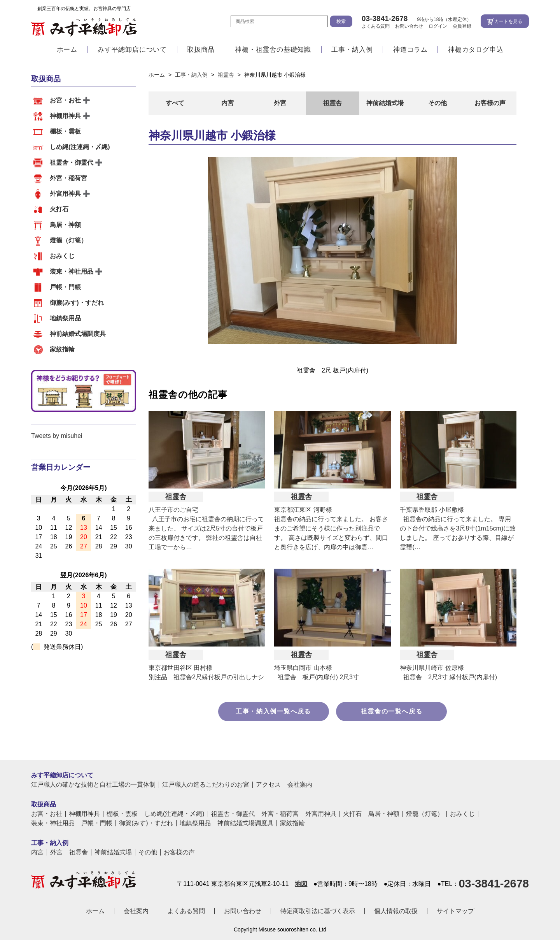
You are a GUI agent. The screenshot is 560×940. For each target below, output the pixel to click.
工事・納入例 (352, 52)
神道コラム (410, 52)
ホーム (67, 52)
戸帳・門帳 (65, 287)
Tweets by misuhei (57, 436)
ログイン (438, 27)
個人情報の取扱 (396, 911)
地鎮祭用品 (65, 318)
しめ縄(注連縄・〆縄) (80, 147)
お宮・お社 (65, 100)
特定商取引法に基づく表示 (318, 911)
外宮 (280, 103)
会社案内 (300, 785)
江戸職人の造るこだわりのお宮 (206, 785)
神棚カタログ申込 (476, 52)
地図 (301, 884)
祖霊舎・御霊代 (72, 163)
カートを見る (508, 22)
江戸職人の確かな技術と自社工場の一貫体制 (93, 785)
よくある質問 (376, 27)
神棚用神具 (65, 116)
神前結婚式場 (385, 103)
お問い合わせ (409, 27)
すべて (175, 103)
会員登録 (462, 27)
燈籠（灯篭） (68, 240)
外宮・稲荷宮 (68, 178)
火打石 (59, 209)
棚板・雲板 (65, 131)
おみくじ (62, 256)
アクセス (268, 785)
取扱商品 (201, 52)
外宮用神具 (65, 194)
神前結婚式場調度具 (78, 334)
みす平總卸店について (132, 52)
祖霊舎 (332, 103)
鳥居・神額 (65, 225)
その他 (437, 103)
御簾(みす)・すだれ (77, 303)
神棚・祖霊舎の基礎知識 (273, 52)
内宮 (227, 103)
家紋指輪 (62, 349)
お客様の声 (490, 103)
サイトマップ (455, 911)
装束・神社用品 (72, 271)
